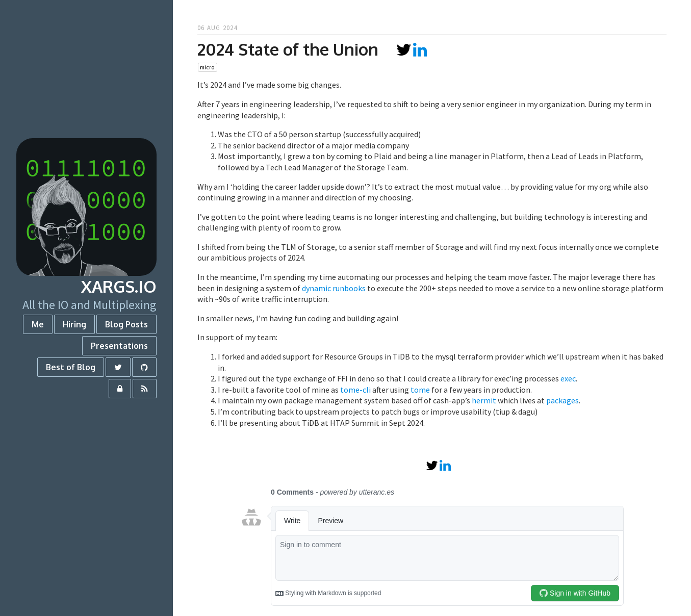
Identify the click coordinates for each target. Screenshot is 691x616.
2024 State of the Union (288, 49)
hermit (484, 400)
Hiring (74, 324)
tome (420, 390)
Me (38, 324)
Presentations (119, 346)
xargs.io (119, 286)
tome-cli (355, 390)
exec (568, 378)
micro (207, 67)
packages (562, 400)
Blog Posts (126, 324)
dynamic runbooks (334, 288)
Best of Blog (71, 367)
